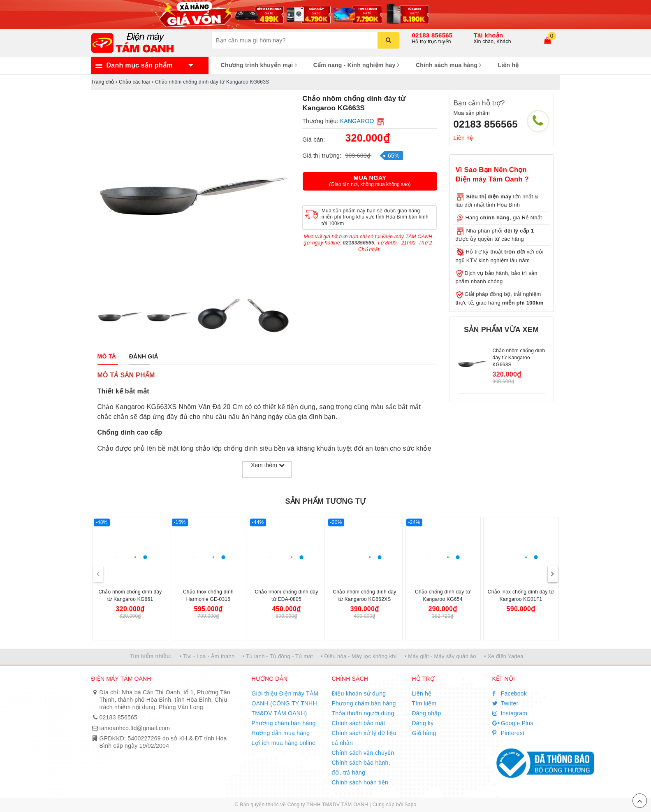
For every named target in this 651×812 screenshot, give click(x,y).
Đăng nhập (427, 713)
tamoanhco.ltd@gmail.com (135, 728)
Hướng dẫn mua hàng (281, 733)
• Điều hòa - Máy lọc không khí (359, 656)
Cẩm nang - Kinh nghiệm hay (356, 65)
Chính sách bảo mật (359, 723)
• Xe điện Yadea (504, 656)
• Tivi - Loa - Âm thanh (207, 656)
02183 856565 (432, 35)
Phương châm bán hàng (284, 723)
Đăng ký (423, 723)
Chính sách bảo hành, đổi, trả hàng (361, 768)
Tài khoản (489, 35)
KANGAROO (357, 121)
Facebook (510, 693)
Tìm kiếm (424, 703)
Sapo (410, 805)
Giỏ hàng (424, 733)
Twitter (505, 703)
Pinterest (509, 733)
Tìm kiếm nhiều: (151, 656)
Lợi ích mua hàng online (284, 743)
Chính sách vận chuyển (363, 753)
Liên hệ (509, 65)
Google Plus (513, 723)
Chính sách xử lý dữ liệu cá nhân (364, 738)
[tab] (107, 356)
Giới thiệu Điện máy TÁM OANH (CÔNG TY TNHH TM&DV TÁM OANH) (285, 703)
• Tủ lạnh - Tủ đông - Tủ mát (278, 656)
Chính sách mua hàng (449, 65)
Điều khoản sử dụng (359, 693)
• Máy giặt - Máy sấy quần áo (440, 656)
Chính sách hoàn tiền (360, 782)
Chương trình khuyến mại (259, 65)
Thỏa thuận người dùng (363, 713)
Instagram (510, 713)
